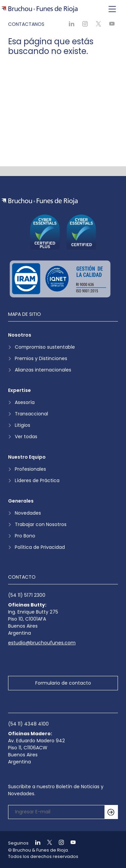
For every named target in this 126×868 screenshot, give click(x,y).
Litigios (23, 425)
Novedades (28, 513)
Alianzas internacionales (43, 370)
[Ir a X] (47, 843)
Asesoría (25, 402)
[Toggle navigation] (112, 9)
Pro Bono (25, 536)
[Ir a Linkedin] (35, 843)
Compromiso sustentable (45, 347)
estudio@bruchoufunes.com (42, 643)
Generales (21, 501)
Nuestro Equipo (27, 457)
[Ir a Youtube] (70, 843)
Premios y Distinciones (41, 358)
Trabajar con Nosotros (41, 524)
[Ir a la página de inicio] (39, 201)
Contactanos (26, 24)
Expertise (19, 390)
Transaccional (31, 414)
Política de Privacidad (40, 547)
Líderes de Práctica (37, 480)
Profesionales (30, 469)
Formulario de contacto (63, 683)
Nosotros (20, 335)
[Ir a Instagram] (58, 843)
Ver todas (26, 437)
